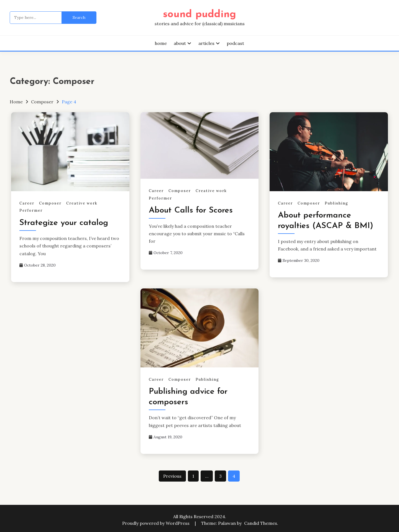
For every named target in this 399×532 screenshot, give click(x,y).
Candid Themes (261, 523)
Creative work (82, 203)
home (161, 43)
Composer (50, 203)
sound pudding (199, 15)
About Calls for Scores (191, 210)
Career (27, 203)
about (180, 43)
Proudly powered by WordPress (156, 523)
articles (206, 43)
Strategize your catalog (64, 223)
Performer (31, 210)
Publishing (337, 203)
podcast (235, 43)
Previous (172, 476)
